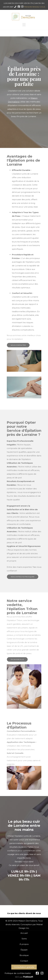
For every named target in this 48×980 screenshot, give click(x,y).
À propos (24, 944)
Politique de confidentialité (18, 973)
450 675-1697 (8, 7)
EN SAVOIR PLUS (17, 659)
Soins (24, 939)
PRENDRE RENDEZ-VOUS (34, 7)
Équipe (24, 950)
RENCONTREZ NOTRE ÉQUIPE (23, 577)
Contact (24, 961)
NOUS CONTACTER (18, 345)
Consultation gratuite (24, 967)
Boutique (24, 955)
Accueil (24, 933)
